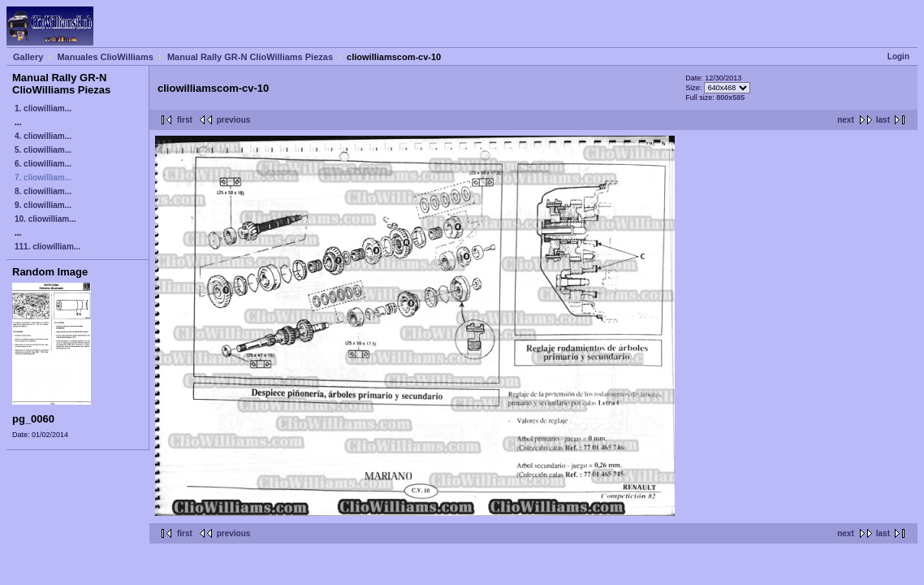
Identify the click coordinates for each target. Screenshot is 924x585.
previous (234, 120)
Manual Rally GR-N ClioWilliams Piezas (250, 57)
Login (898, 56)
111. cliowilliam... (47, 247)
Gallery (28, 57)
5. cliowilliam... (43, 150)
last (883, 120)
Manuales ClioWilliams (105, 57)
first (185, 120)
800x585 (730, 97)
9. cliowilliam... (43, 205)
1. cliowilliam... (43, 108)
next (846, 120)
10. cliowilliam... (45, 219)
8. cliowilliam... (43, 191)
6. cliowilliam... (43, 164)
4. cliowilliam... (43, 136)
